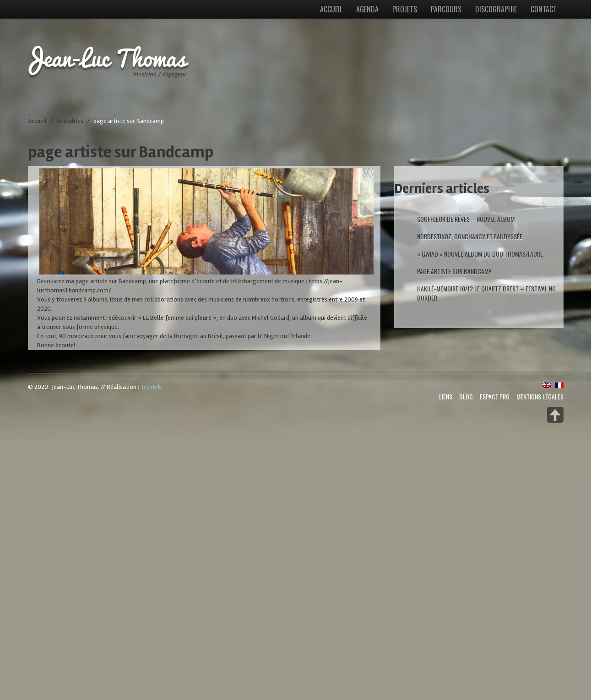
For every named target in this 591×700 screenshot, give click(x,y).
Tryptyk (151, 387)
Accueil (331, 9)
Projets (405, 9)
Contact (544, 9)
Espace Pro (495, 396)
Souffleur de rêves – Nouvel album (466, 219)
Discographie (496, 9)
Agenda (367, 9)
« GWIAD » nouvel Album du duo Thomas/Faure (480, 254)
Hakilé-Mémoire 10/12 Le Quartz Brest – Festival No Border (486, 293)
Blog (466, 396)
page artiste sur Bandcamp (454, 271)
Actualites (70, 121)
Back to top (555, 415)
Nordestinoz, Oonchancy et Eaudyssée (470, 236)
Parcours (446, 9)
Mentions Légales (540, 396)
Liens (446, 396)
